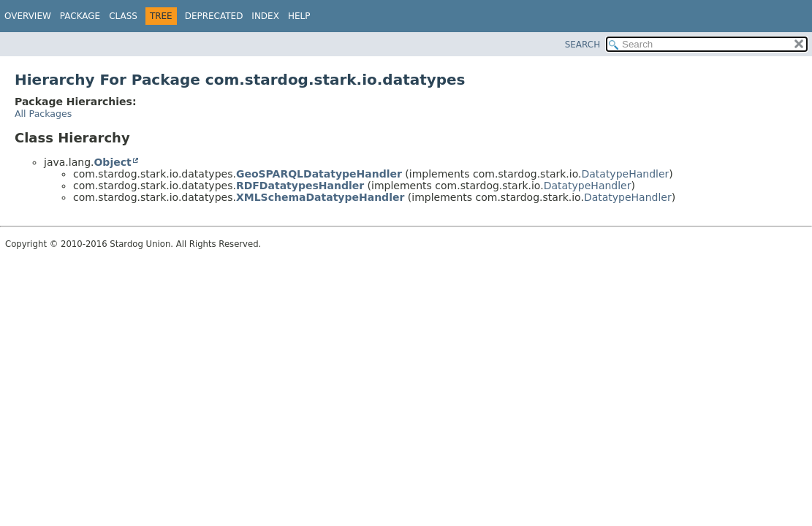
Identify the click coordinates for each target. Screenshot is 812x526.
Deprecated (214, 16)
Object (112, 162)
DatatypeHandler (625, 174)
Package (80, 16)
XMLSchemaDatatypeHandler (320, 197)
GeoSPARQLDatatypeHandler (319, 174)
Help (299, 16)
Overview (28, 16)
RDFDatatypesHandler (300, 186)
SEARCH (583, 45)
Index (265, 16)
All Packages (43, 114)
